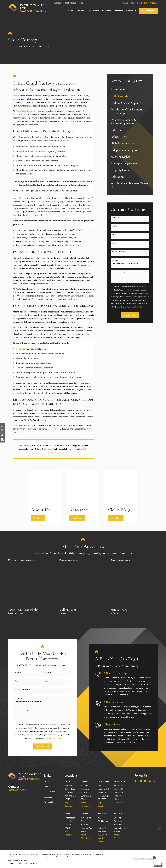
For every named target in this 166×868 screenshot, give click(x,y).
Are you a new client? (119, 251)
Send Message (130, 315)
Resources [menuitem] (119, 11)
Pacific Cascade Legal (24, 111)
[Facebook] (136, 747)
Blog (81, 3)
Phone (114, 234)
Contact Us (49, 768)
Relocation (21, 349)
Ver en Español (149, 11)
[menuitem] (130, 90)
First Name (116, 217)
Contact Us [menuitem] (131, 11)
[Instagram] (140, 747)
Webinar (58, 3)
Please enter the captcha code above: (125, 263)
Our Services (49, 757)
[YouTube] (145, 747)
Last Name (115, 226)
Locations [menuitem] (107, 11)
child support (52, 238)
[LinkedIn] (150, 747)
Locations (48, 763)
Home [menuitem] (71, 11)
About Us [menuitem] (80, 11)
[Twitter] (154, 747)
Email (114, 243)
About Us (48, 752)
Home (47, 747)
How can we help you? (120, 272)
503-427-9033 (147, 3)
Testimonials (70, 3)
